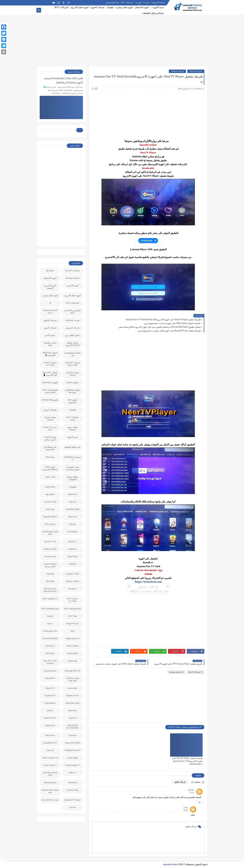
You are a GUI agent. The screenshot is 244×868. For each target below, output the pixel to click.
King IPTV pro (73, 623)
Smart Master (50, 703)
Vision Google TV (73, 765)
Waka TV (73, 773)
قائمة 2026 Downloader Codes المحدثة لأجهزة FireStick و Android (63, 80)
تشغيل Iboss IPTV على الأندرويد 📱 (50, 374)
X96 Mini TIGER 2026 (50, 774)
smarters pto (50, 725)
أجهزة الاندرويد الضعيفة (50, 287)
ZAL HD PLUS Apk (50, 800)
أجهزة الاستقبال (142, 7)
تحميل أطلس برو (73, 335)
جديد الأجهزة (158, 7)
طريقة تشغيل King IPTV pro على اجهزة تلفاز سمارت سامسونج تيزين (169, 331)
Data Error (72, 517)
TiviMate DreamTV (73, 750)
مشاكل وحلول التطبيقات (153, 13)
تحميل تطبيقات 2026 (50, 344)
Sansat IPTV (50, 678)
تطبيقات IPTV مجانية (73, 418)
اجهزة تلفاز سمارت (124, 7)
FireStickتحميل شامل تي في (50, 565)
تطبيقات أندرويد (50, 410)
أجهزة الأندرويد (73, 286)
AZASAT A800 (50, 502)
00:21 (186, 810)
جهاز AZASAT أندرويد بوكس (50, 438)
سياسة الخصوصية (158, 2)
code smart (50, 509)
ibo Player (72, 589)
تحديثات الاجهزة (97, 7)
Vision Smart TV (50, 765)
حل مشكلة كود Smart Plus (50, 448)
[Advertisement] (122, 42)
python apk (73, 661)
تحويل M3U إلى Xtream (73, 374)
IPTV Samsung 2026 (73, 609)
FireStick (73, 564)
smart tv (50, 710)
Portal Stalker (72, 653)
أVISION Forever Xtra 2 (50, 312)
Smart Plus (73, 710)
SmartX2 (73, 735)
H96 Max (50, 574)
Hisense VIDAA (73, 581)
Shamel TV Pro (73, 696)
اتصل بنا (146, 2)
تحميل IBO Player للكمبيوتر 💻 (50, 354)
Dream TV (73, 541)
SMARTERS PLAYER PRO (73, 727)
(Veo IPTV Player (73, 271)
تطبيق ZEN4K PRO (50, 400)
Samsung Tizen (50, 671)
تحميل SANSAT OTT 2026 (50, 364)
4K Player (50, 271)
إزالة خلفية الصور (112, 2)
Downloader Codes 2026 (50, 533)
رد (199, 802)
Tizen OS (50, 750)
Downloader (73, 532)
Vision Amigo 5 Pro (50, 758)
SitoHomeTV (50, 696)
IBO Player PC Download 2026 (50, 590)
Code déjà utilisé (72, 509)
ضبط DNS (50, 457)
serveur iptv (73, 688)
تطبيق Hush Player (50, 382)
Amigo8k (72, 487)
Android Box (50, 487)
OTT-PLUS (50, 646)
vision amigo (73, 758)
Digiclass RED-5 (50, 517)
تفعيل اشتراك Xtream (50, 418)
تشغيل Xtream (73, 382)
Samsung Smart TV (73, 671)
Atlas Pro (73, 502)
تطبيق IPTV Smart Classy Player (50, 391)
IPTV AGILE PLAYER (73, 600)
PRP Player (50, 653)
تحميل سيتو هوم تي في (73, 354)
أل (50, 303)
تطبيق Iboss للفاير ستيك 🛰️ (73, 391)
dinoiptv (72, 524)
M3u (73, 631)
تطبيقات (110, 7)
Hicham (191, 790)
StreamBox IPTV (50, 743)
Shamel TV (50, 688)
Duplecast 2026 (50, 549)
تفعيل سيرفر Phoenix (72, 428)
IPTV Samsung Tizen (50, 609)
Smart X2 (73, 718)
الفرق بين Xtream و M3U (73, 312)
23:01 (192, 792)
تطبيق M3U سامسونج (73, 401)
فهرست (138, 2)
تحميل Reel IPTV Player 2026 (72, 364)
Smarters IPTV (50, 718)
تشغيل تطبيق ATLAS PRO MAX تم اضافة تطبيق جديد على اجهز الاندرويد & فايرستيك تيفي (160, 327)
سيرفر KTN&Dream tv (73, 458)
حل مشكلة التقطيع (73, 447)
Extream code (50, 556)
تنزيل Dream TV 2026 (50, 428)
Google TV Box (72, 574)
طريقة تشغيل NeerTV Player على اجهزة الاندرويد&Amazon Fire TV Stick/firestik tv (163, 320)
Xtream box (73, 783)
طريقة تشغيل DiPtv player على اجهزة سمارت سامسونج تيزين (172, 323)
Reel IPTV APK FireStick (50, 662)
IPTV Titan (73, 616)
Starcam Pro (50, 735)
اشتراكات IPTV (127, 2)
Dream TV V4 (50, 541)
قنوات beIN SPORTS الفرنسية (50, 468)
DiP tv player (50, 524)
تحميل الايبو (50, 335)
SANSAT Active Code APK (73, 679)
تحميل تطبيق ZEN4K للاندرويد (73, 344)
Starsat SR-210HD (72, 743)
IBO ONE (50, 581)
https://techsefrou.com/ (148, 582)
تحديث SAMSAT (73, 320)
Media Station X (73, 638)
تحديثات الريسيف (73, 328)
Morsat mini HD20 (50, 638)
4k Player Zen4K (73, 278)
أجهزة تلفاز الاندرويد (80, 7)
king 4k (50, 616)
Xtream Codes (73, 790)
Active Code (50, 477)
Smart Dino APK (73, 703)
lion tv (50, 623)
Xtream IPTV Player (72, 800)
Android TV (73, 494)
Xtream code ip (177, 71)
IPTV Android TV (50, 599)
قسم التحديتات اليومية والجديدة (72, 468)
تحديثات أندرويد (50, 328)
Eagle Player (73, 556)
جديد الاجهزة (73, 437)
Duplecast (73, 549)
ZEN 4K (73, 807)
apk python (50, 494)
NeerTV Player (196, 71)
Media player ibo (50, 631)
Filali (186, 808)
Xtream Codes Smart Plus (50, 791)
